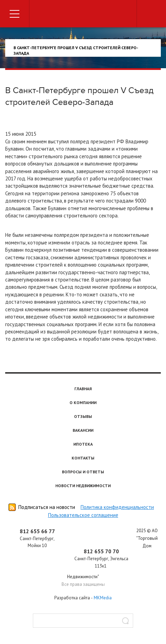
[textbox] (83, 621)
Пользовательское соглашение (83, 515)
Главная (83, 389)
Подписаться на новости (47, 507)
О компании (83, 402)
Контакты (83, 458)
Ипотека (83, 444)
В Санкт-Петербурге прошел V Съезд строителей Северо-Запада (76, 50)
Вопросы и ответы (83, 472)
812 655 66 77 (37, 531)
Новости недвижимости (83, 486)
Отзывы (83, 416)
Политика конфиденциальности (117, 507)
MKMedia (103, 598)
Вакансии (83, 430)
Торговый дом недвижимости (83, 15)
